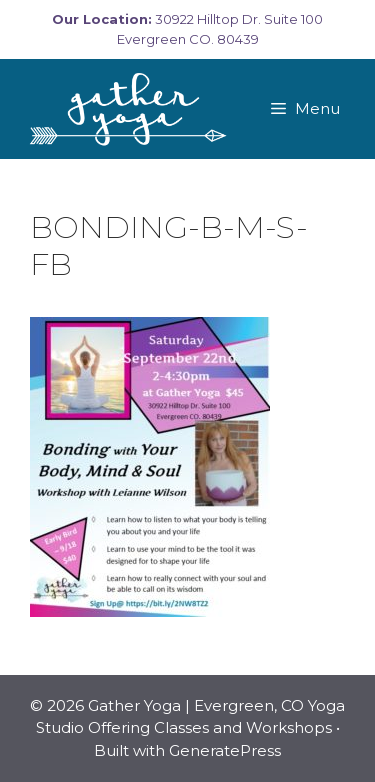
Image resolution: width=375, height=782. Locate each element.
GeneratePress (225, 750)
